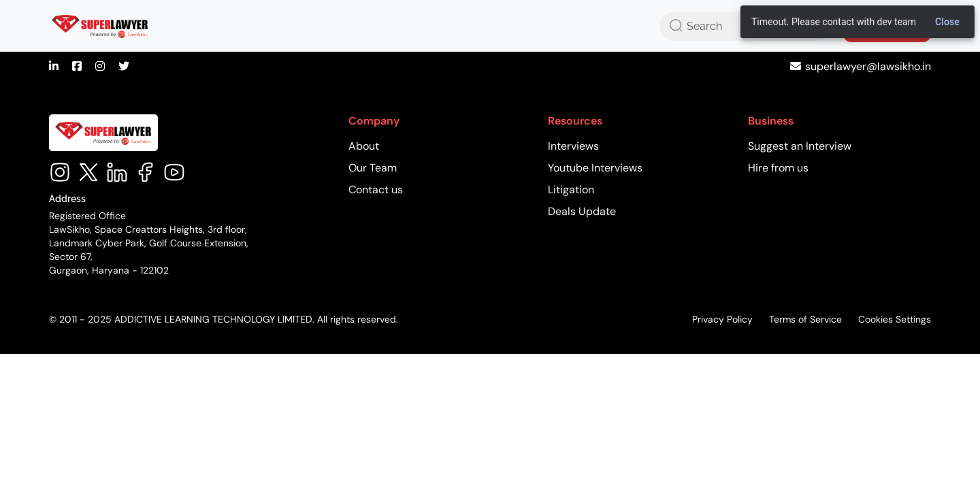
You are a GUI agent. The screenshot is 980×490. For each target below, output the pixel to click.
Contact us (376, 190)
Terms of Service (805, 319)
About (364, 146)
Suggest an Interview (800, 146)
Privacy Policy (722, 319)
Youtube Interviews (595, 168)
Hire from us (778, 168)
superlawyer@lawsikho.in (868, 66)
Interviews (573, 146)
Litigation (571, 190)
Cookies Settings (895, 319)
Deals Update (582, 211)
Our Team (373, 168)
